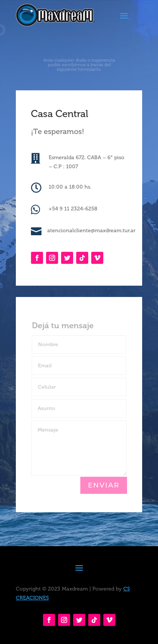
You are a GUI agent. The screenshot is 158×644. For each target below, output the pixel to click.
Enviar (104, 485)
